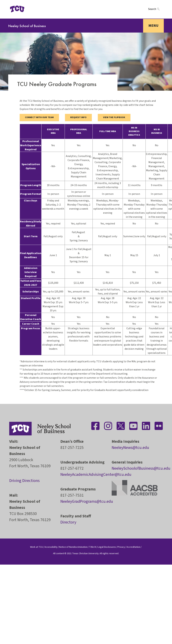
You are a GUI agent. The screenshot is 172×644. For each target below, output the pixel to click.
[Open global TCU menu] (33, 9)
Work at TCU (37, 547)
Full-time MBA (108, 131)
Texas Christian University (85, 553)
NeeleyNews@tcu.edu (130, 448)
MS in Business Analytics (134, 131)
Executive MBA (53, 131)
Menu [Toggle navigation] (153, 26)
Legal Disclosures (107, 547)
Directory (68, 522)
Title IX (93, 547)
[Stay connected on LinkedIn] (146, 426)
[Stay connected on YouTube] (133, 426)
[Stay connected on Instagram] (108, 426)
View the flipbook (114, 117)
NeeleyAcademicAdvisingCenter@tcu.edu (96, 475)
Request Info (78, 117)
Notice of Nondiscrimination (73, 547)
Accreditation (133, 547)
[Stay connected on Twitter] (121, 426)
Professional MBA (79, 131)
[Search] (156, 9)
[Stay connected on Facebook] (95, 426)
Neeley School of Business (27, 26)
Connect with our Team (39, 117)
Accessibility (51, 547)
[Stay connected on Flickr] (159, 426)
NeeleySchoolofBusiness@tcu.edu (141, 468)
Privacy (121, 547)
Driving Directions (24, 481)
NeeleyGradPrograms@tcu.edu (87, 501)
